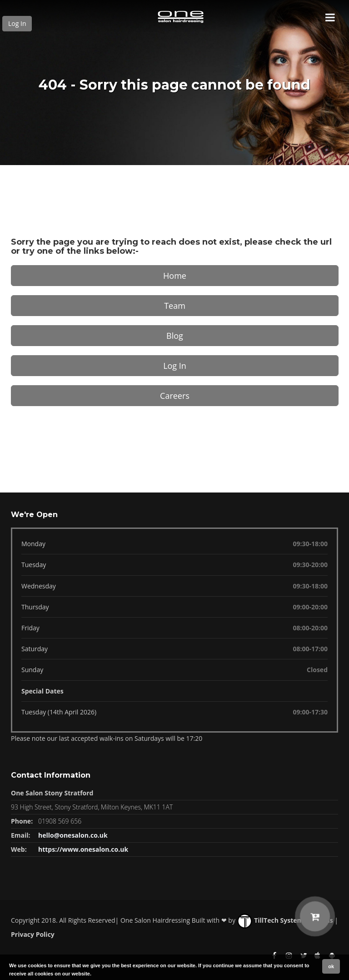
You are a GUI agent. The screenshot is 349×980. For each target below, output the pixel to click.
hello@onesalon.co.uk (73, 835)
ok (331, 966)
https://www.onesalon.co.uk (83, 849)
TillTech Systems (272, 920)
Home (175, 276)
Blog (175, 336)
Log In (17, 23)
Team (175, 306)
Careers (175, 396)
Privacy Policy (33, 934)
